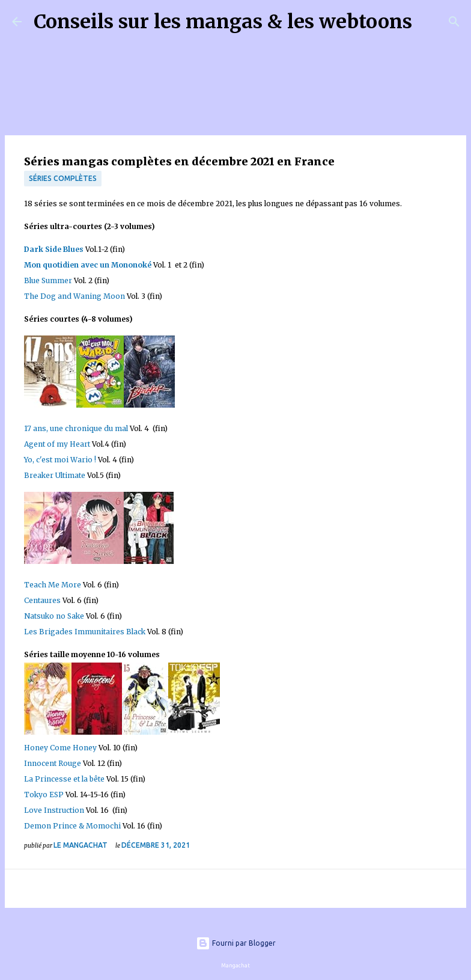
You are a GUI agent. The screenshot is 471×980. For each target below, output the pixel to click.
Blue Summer (48, 280)
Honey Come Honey (60, 748)
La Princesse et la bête (64, 779)
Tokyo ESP (44, 795)
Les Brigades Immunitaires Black (85, 632)
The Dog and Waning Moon (74, 296)
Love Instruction (54, 810)
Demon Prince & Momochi (72, 826)
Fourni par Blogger (236, 943)
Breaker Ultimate (56, 475)
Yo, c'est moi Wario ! (60, 460)
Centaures (42, 600)
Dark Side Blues (54, 249)
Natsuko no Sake (54, 616)
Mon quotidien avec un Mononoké (88, 265)
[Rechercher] (429, 22)
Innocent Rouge (53, 763)
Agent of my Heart (57, 444)
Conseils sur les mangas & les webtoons (223, 22)
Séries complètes (63, 178)
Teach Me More (53, 585)
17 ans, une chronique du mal (76, 428)
